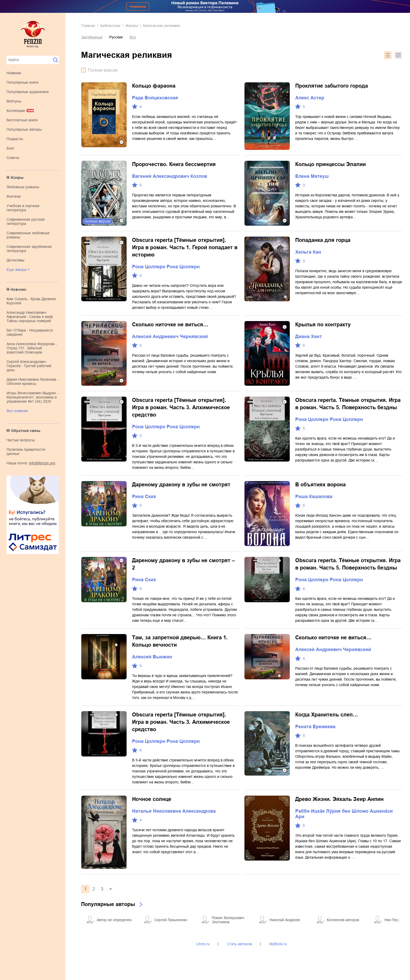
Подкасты (15, 139)
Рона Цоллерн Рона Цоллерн (166, 267)
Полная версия (103, 70)
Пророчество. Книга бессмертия (174, 164)
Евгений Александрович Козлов (170, 176)
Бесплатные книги (22, 120)
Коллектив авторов (343, 920)
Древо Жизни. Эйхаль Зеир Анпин (339, 799)
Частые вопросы (21, 440)
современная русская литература (26, 221)
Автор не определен (114, 920)
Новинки (14, 73)
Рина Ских (144, 497)
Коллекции (16, 111)
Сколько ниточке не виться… (170, 324)
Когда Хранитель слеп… (327, 715)
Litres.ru (203, 944)
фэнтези (14, 196)
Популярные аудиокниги (28, 92)
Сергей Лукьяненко (171, 920)
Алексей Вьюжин (152, 657)
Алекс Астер (310, 98)
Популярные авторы (24, 129)
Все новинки (17, 411)
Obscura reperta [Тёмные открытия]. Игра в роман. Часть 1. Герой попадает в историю (185, 247)
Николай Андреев (284, 920)
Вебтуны (14, 101)
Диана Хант (309, 337)
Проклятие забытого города (332, 86)
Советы (13, 158)
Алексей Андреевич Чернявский (170, 337)
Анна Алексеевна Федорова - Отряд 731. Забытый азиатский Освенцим (32, 348)
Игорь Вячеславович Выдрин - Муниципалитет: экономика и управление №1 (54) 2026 (32, 397)
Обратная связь (26, 431)
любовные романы (23, 187)
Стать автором (240, 944)
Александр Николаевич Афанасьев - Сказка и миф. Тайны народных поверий (30, 317)
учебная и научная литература (23, 208)
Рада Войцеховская (155, 98)
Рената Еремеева (315, 727)
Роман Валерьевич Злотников (228, 920)
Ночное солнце (152, 799)
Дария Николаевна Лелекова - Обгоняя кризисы (33, 381)
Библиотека (110, 26)
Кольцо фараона (154, 86)
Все (133, 37)
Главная (88, 26)
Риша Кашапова (314, 497)
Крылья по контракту (323, 324)
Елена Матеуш (312, 176)
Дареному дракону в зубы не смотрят (181, 485)
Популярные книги (22, 82)
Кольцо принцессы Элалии (331, 164)
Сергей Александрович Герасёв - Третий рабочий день (29, 366)
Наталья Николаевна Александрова (174, 811)
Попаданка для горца (323, 240)
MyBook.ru (278, 944)
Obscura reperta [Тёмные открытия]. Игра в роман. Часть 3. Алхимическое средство (181, 407)
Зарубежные (92, 37)
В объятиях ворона (320, 485)
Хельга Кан (308, 252)
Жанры (17, 178)
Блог (10, 148)
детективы (15, 260)
